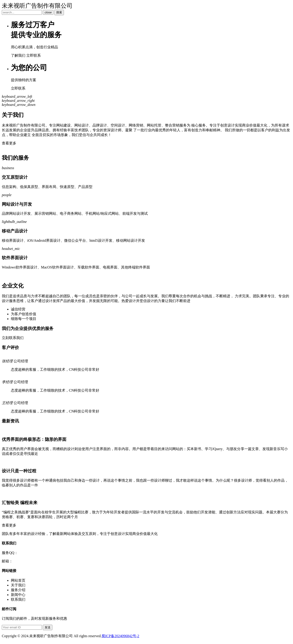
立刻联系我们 (13, 338)
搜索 (59, 12)
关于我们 (18, 585)
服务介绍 (18, 590)
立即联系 (34, 55)
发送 (48, 627)
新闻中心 (18, 595)
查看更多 (9, 143)
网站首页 (18, 580)
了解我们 (18, 55)
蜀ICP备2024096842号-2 (120, 636)
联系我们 (18, 599)
